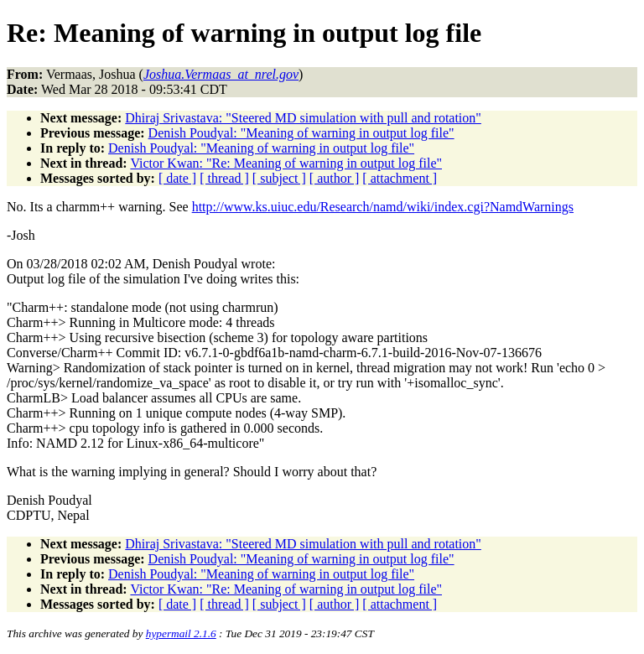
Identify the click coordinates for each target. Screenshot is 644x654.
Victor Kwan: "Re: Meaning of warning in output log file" (286, 163)
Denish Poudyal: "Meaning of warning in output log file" (301, 133)
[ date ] (177, 178)
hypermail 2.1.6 (181, 633)
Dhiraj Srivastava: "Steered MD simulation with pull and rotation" (303, 118)
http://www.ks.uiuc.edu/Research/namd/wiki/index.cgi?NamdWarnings (383, 207)
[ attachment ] (400, 178)
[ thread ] (224, 178)
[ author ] (335, 178)
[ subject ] (279, 178)
